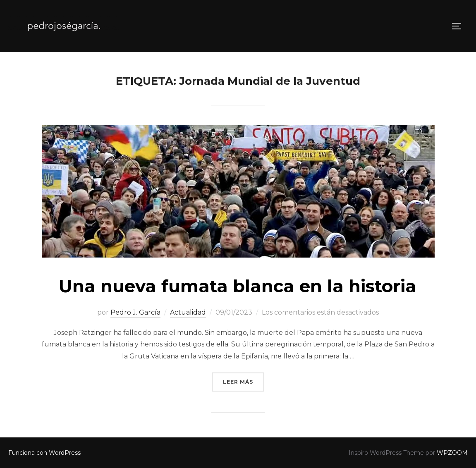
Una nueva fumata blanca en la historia (238, 286)
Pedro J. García (135, 312)
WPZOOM (452, 453)
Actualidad (188, 312)
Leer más (244, 381)
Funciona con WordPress (44, 453)
